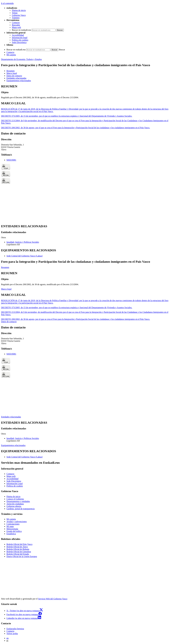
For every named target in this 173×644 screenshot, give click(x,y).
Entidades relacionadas (11, 417)
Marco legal (6, 289)
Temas (15, 13)
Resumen (5, 267)
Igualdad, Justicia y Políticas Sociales (23, 242)
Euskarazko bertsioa (15, 629)
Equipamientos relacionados (13, 445)
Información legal (20, 38)
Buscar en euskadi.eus (21, 30)
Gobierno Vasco (19, 15)
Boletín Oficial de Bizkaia (18, 549)
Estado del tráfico (14, 531)
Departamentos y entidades (18, 501)
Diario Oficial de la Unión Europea (22, 556)
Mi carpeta (11, 55)
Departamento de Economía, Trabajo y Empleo (21, 59)
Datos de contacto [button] (14, 76)
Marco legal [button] (12, 73)
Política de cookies (20, 40)
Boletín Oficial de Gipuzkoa (19, 552)
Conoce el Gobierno (15, 499)
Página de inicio (19, 10)
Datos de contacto (9, 322)
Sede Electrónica (19, 42)
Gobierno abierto (14, 506)
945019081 (11, 160)
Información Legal (15, 484)
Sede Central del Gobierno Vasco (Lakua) (25, 256)
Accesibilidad (18, 35)
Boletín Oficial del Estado (18, 554)
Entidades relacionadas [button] (16, 78)
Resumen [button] (11, 71)
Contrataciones (13, 524)
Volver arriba (12, 634)
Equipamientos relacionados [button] (19, 81)
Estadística (11, 534)
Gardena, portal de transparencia (21, 509)
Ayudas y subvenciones (17, 522)
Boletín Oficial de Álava (17, 547)
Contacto (16, 23)
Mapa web (16, 27)
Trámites (16, 18)
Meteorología (12, 529)
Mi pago (10, 526)
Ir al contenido (7, 3)
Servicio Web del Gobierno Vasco (53, 599)
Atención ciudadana (15, 504)
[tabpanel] (86, 92)
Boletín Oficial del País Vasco (19, 544)
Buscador (16, 25)
